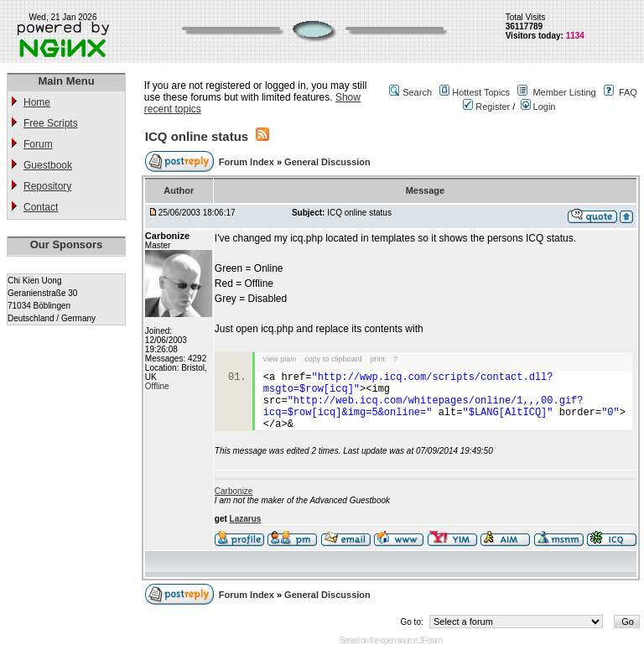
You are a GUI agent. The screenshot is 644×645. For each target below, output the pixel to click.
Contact (41, 207)
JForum (430, 640)
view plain (280, 359)
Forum (38, 144)
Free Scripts (51, 123)
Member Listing (564, 92)
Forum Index (248, 162)
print (377, 359)
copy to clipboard (333, 359)
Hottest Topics (481, 92)
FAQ (628, 92)
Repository (47, 186)
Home (37, 102)
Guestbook (48, 165)
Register (486, 107)
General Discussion (327, 162)
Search (417, 92)
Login (538, 107)
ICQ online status (197, 136)
